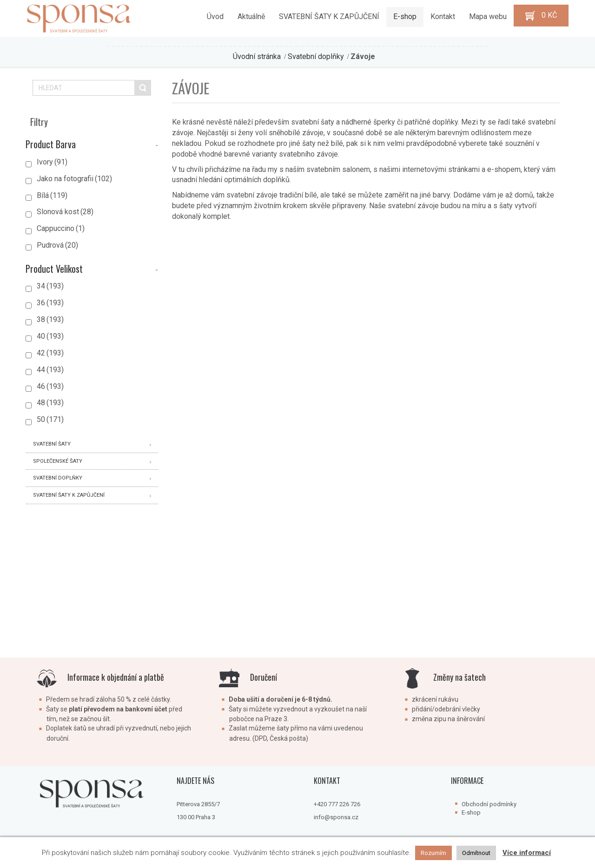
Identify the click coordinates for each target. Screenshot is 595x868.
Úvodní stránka (257, 56)
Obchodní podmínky (489, 804)
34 (50, 286)
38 (50, 319)
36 (50, 303)
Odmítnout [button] (476, 853)
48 (50, 403)
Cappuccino (61, 228)
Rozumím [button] (433, 853)
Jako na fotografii (74, 179)
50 (50, 419)
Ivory (52, 162)
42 (50, 353)
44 (50, 370)
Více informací (527, 853)
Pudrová (57, 245)
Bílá (52, 195)
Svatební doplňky (316, 56)
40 (50, 336)
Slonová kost (65, 212)
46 (50, 386)
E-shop (471, 812)
